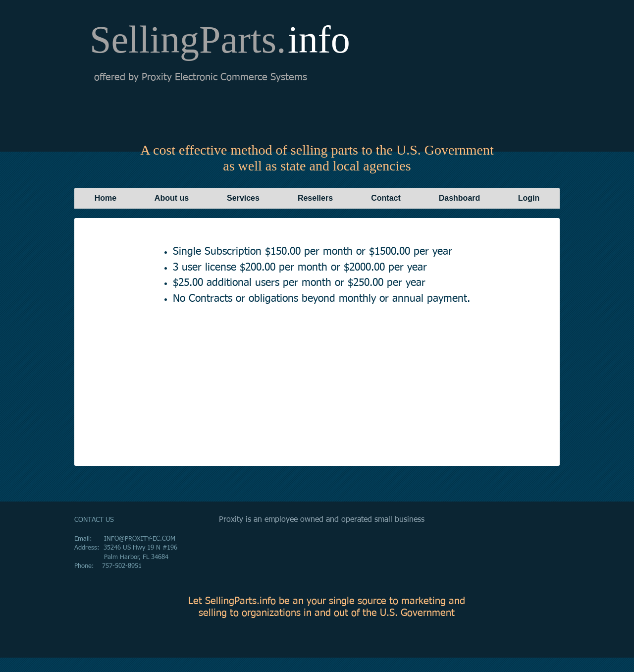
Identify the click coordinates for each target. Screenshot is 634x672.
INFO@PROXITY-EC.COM (140, 539)
